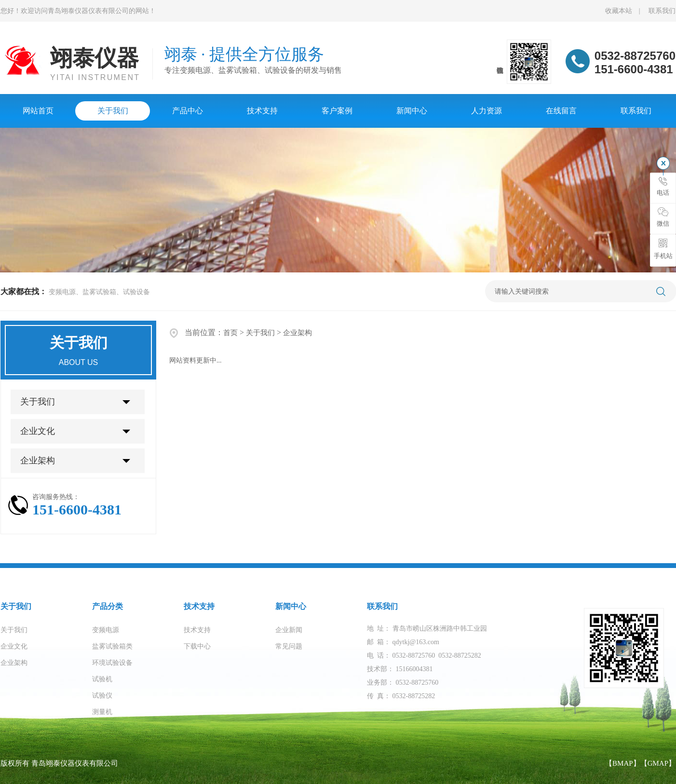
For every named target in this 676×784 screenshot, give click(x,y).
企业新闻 (289, 630)
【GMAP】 (658, 763)
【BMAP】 (623, 763)
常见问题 (289, 646)
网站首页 (38, 111)
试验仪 (102, 696)
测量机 (102, 712)
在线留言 (561, 111)
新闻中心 (412, 111)
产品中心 (188, 111)
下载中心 (197, 646)
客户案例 (337, 111)
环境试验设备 (112, 663)
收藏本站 (619, 11)
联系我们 (662, 11)
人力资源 (487, 111)
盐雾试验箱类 (112, 646)
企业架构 (38, 460)
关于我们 (113, 111)
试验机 (102, 679)
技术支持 (262, 111)
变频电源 (106, 630)
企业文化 (38, 431)
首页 (230, 333)
